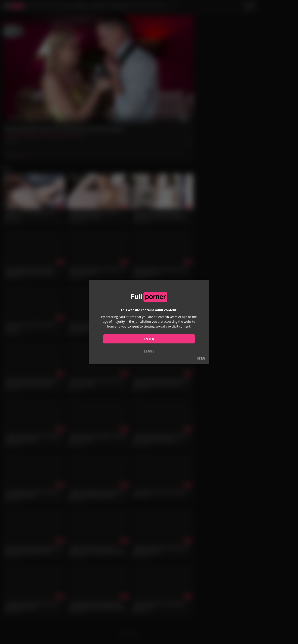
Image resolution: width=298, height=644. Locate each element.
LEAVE (149, 351)
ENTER (149, 339)
